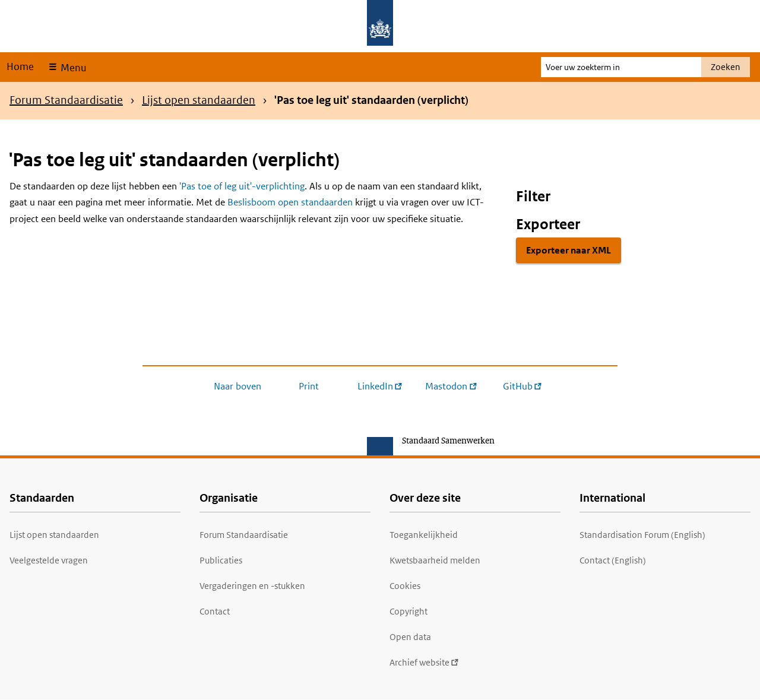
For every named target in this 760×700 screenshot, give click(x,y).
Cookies (405, 586)
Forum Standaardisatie (66, 100)
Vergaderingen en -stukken (252, 586)
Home (20, 66)
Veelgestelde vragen (49, 560)
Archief (424, 662)
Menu (72, 68)
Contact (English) (613, 560)
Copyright (408, 611)
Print (309, 386)
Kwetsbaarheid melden (435, 560)
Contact (215, 611)
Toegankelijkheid (424, 535)
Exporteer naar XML (569, 250)
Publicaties (221, 560)
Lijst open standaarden (199, 100)
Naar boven (237, 386)
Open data (410, 637)
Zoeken (726, 67)
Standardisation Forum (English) (642, 535)
